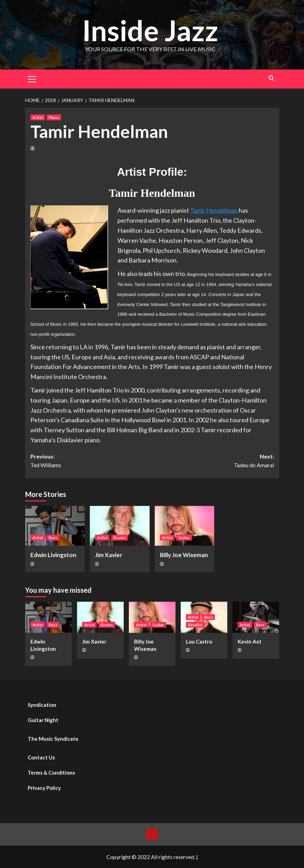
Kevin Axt (250, 641)
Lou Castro (199, 641)
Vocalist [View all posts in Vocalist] (195, 625)
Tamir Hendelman (214, 210)
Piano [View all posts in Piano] (54, 117)
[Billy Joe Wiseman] (185, 526)
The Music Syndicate (53, 739)
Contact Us (41, 757)
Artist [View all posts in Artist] (38, 117)
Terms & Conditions (51, 773)
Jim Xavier (109, 555)
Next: (213, 461)
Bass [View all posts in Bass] (53, 538)
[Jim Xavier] (120, 526)
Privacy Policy (44, 788)
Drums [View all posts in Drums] (120, 538)
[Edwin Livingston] (55, 526)
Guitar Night (43, 720)
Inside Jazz (150, 30)
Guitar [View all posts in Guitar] (184, 538)
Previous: (91, 461)
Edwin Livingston (53, 555)
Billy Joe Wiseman (184, 555)
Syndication (42, 705)
